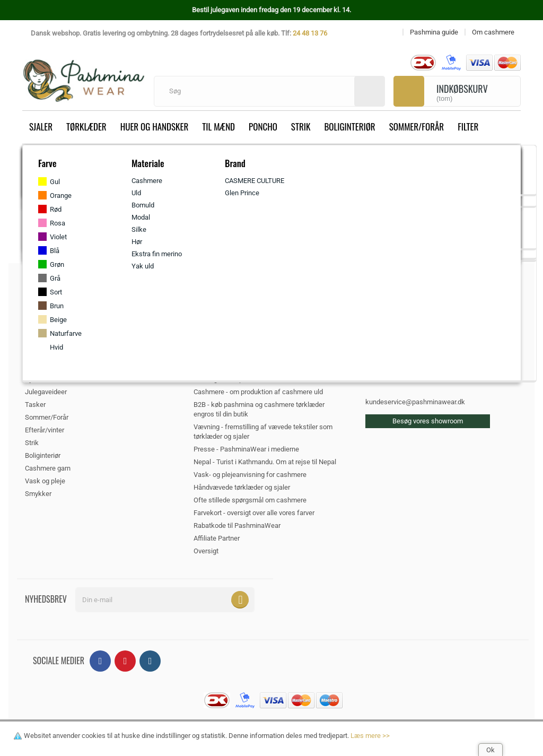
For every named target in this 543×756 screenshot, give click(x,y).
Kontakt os (210, 315)
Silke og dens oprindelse (230, 379)
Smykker (38, 494)
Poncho (263, 127)
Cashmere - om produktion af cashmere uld (258, 392)
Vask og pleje (45, 481)
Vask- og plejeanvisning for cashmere (250, 475)
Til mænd (218, 127)
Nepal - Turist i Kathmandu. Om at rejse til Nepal (265, 462)
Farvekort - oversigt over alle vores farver (254, 513)
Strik (301, 127)
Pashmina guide (218, 354)
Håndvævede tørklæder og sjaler (242, 487)
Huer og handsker (155, 127)
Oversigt (206, 551)
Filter (468, 127)
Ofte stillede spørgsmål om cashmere (250, 500)
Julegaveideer (46, 392)
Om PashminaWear (223, 341)
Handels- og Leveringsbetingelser (244, 328)
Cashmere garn (48, 468)
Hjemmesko (43, 379)
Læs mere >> (370, 736)
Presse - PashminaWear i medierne (246, 449)
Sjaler (41, 127)
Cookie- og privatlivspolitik (242, 366)
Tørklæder (86, 127)
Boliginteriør (349, 127)
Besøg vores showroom (428, 421)
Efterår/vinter (45, 430)
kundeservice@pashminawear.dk (415, 402)
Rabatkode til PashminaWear (237, 525)
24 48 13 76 (310, 33)
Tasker (35, 405)
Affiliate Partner (217, 538)
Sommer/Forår (417, 127)
